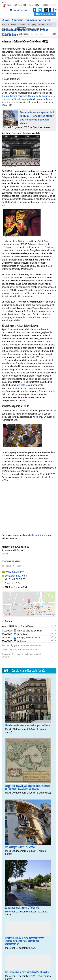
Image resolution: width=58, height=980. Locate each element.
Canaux (6, 25)
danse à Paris (38, 535)
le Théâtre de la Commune (39, 96)
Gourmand (7, 29)
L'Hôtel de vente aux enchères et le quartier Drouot (28, 725)
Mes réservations (20, 10)
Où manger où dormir (38, 20)
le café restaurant (27, 385)
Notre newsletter (45, 14)
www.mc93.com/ (15, 572)
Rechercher (23, 34)
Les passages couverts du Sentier (20, 847)
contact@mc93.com (16, 576)
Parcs (14, 25)
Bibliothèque (8, 33)
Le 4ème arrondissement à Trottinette (22, 908)
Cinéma (22, 25)
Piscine (41, 25)
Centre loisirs (39, 29)
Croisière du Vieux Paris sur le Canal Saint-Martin (27, 972)
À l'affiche (17, 20)
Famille (17, 29)
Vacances (27, 29)
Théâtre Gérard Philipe (13, 96)
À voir (6, 20)
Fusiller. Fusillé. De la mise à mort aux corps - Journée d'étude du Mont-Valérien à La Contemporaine (25, 941)
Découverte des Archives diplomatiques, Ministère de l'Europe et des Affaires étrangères (28, 787)
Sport (49, 25)
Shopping (32, 25)
